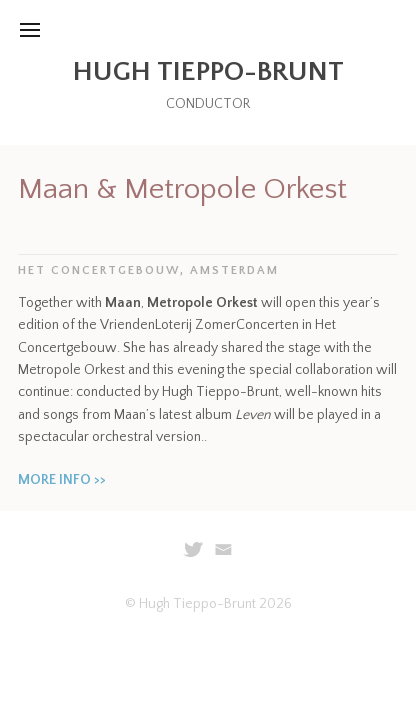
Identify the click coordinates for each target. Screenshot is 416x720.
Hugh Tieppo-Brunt (208, 71)
